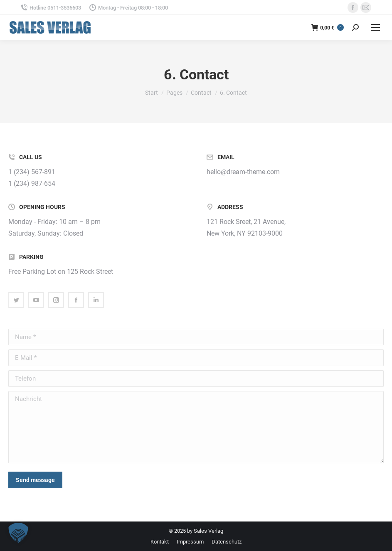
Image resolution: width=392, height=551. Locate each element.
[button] (18, 533)
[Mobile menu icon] (375, 27)
